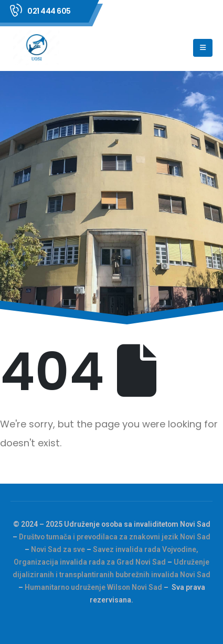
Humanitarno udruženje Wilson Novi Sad (93, 587)
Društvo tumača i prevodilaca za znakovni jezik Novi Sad (115, 537)
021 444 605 (49, 11)
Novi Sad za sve (58, 549)
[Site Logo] (37, 48)
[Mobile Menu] (203, 48)
